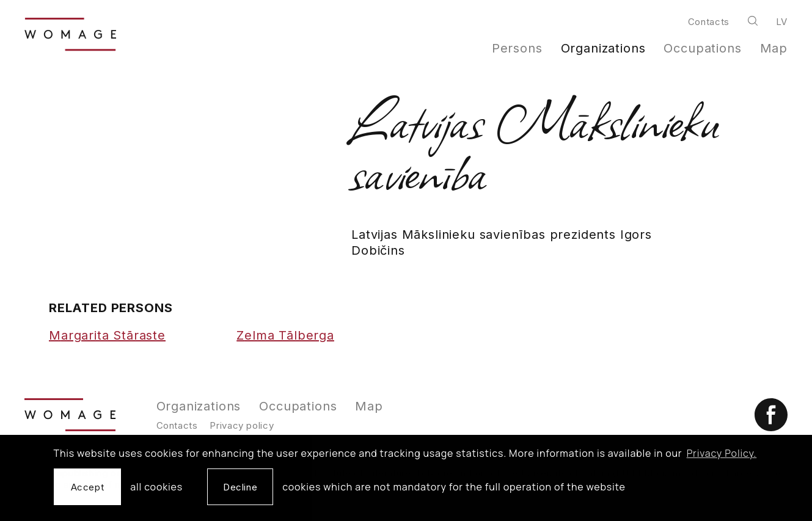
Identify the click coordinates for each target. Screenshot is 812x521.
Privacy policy (242, 425)
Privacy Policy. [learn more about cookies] (722, 453)
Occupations (702, 48)
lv (782, 22)
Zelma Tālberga (285, 335)
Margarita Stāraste (107, 335)
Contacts (709, 22)
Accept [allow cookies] (88, 487)
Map (774, 48)
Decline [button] (240, 487)
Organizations (603, 48)
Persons (517, 48)
